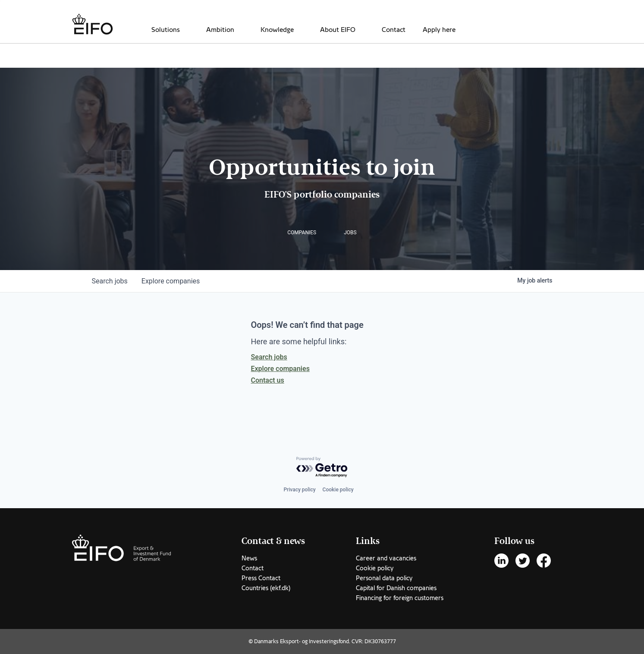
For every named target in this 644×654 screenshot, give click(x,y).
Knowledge (277, 30)
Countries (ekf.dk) (266, 588)
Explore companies (280, 369)
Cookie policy (338, 490)
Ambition (220, 30)
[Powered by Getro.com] (322, 467)
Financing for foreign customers (400, 598)
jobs (110, 281)
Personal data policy (384, 578)
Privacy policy (299, 490)
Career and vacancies (386, 558)
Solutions (166, 30)
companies (171, 281)
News (249, 558)
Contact (394, 30)
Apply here (439, 30)
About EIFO (338, 30)
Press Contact (261, 578)
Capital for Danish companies (396, 588)
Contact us (268, 380)
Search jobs (269, 357)
